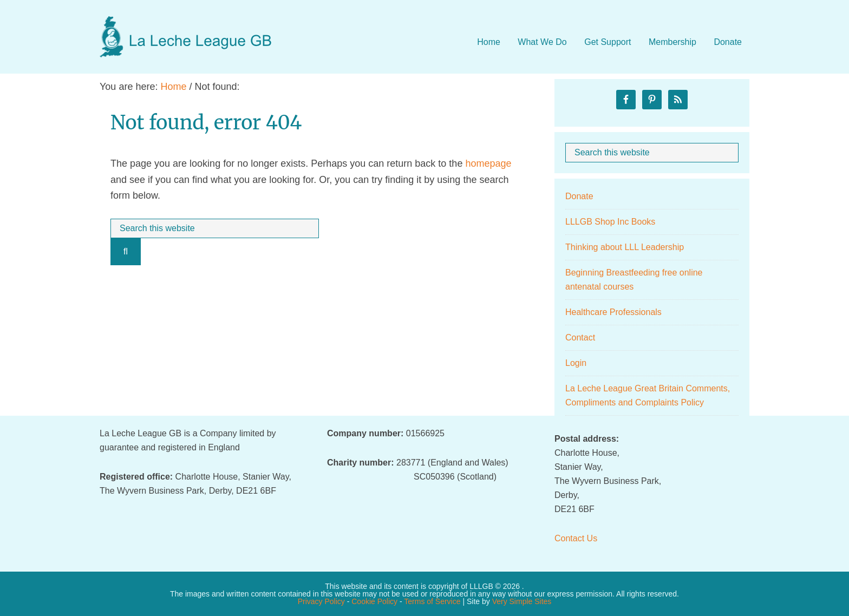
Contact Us (576, 538)
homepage (488, 163)
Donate (579, 196)
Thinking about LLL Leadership (625, 247)
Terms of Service (432, 601)
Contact (580, 338)
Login (576, 363)
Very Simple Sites (522, 601)
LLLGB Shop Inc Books (610, 222)
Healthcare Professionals (613, 312)
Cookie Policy (374, 601)
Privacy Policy (321, 601)
